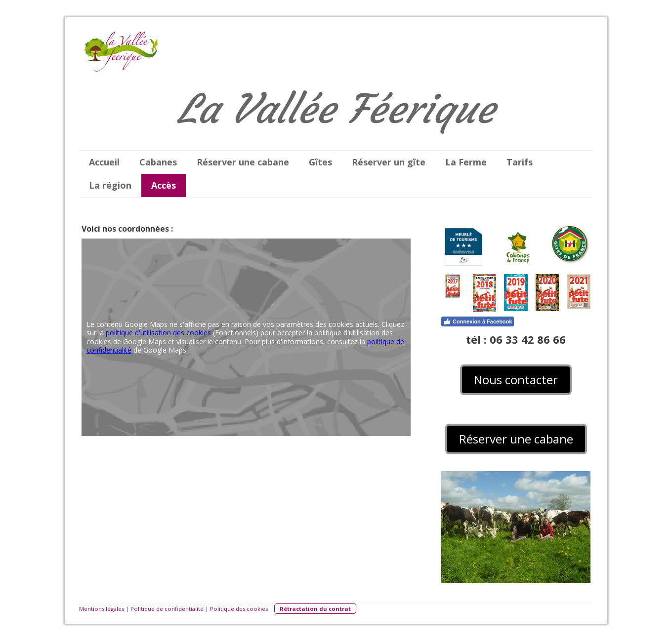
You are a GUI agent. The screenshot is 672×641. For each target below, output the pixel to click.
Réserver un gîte (389, 162)
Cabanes (158, 162)
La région (110, 185)
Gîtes (320, 162)
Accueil (104, 162)
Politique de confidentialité (167, 609)
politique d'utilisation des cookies (158, 333)
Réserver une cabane (243, 162)
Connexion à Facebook (478, 321)
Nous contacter (516, 380)
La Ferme (466, 162)
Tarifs (520, 162)
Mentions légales (102, 609)
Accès (164, 185)
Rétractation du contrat (315, 609)
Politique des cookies (239, 609)
